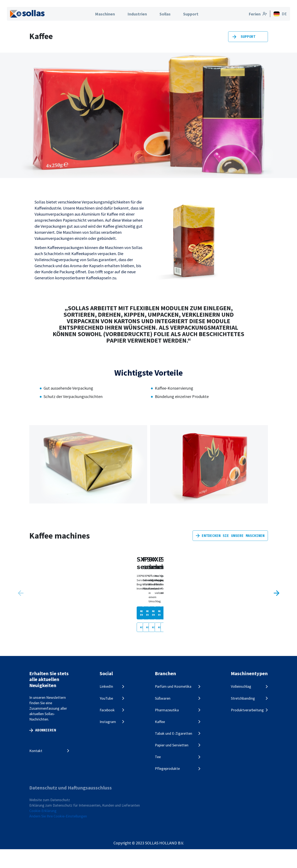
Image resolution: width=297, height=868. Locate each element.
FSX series (118, 623)
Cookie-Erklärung (43, 829)
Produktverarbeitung (247, 729)
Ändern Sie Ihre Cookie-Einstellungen (58, 835)
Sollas (165, 14)
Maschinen (105, 14)
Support (191, 14)
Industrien (137, 14)
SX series (186, 623)
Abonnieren (46, 749)
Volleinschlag (241, 705)
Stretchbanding (243, 717)
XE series (256, 623)
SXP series (48, 623)
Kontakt (36, 770)
